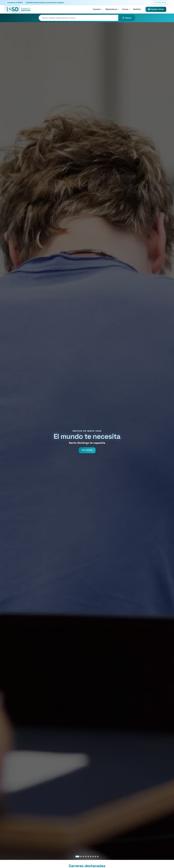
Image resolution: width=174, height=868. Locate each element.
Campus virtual (156, 9)
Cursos (125, 9)
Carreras (97, 9)
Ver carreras (87, 450)
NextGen (137, 9)
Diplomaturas (111, 9)
